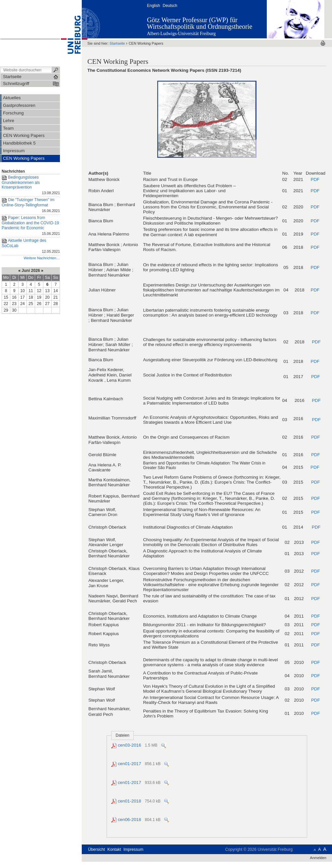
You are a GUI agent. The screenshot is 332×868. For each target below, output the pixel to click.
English (153, 6)
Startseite (117, 43)
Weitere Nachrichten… (42, 258)
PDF (315, 179)
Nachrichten (13, 171)
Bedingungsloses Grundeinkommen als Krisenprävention (31, 186)
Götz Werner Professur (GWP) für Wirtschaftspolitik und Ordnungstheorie (200, 23)
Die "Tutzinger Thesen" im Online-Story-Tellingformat (31, 206)
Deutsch (170, 6)
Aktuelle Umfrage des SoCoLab (31, 246)
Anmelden (318, 858)
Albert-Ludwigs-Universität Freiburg (181, 34)
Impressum (133, 849)
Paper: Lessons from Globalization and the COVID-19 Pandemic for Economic (31, 226)
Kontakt (114, 849)
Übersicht (96, 849)
